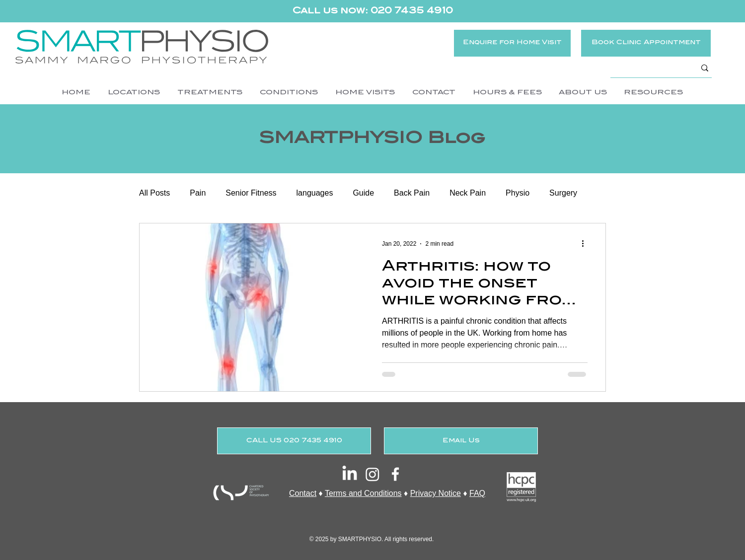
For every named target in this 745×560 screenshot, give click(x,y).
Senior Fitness (251, 193)
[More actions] (586, 244)
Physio (518, 193)
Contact (303, 493)
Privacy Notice (436, 493)
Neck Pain (468, 193)
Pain (198, 193)
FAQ (477, 493)
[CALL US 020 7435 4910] (294, 441)
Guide (363, 193)
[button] (134, 93)
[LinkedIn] (350, 474)
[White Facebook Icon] (395, 474)
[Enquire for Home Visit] (512, 43)
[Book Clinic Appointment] (646, 43)
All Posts (154, 193)
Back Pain (412, 193)
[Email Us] (461, 441)
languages (315, 193)
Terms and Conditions (363, 493)
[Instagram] (372, 474)
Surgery (563, 193)
